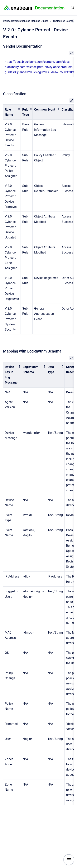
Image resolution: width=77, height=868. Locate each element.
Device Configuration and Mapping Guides (26, 21)
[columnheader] (12, 112)
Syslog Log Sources (64, 21)
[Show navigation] (69, 860)
